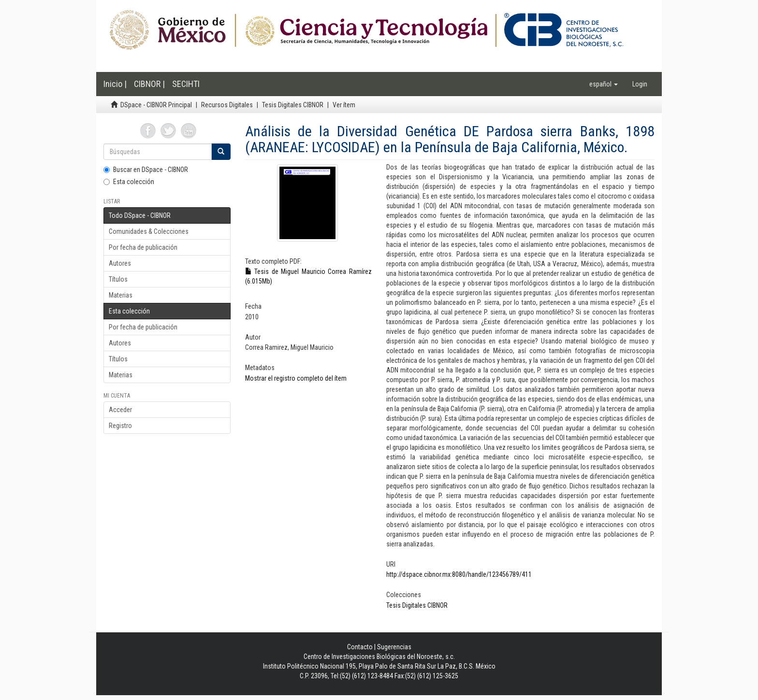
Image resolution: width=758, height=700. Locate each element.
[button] (604, 84)
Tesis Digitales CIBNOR (293, 105)
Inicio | (115, 84)
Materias (121, 295)
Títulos (118, 279)
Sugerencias (394, 647)
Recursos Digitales (227, 105)
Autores (120, 263)
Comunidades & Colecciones (149, 231)
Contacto (360, 647)
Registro (120, 426)
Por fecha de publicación (143, 247)
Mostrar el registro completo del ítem (296, 378)
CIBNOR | (149, 84)
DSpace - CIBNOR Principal (156, 105)
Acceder (120, 410)
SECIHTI (186, 84)
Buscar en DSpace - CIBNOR (146, 170)
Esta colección (129, 182)
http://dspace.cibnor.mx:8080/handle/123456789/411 (459, 574)
